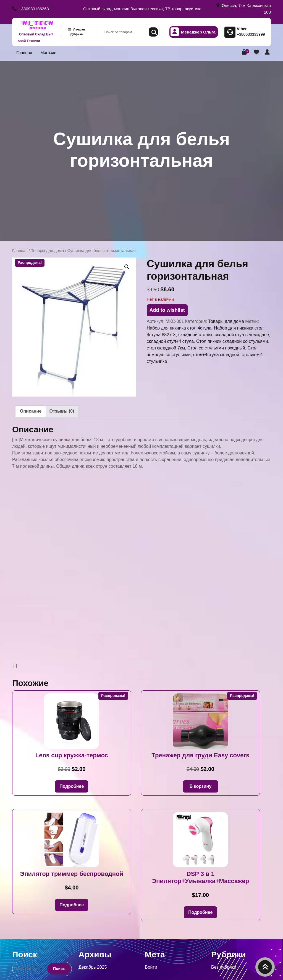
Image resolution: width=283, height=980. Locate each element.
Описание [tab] (31, 411)
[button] (127, 267)
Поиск (153, 32)
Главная (24, 52)
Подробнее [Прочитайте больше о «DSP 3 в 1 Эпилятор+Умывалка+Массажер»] (200, 912)
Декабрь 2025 (93, 967)
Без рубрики (224, 967)
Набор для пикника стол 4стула (179, 328)
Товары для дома (47, 251)
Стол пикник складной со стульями (232, 341)
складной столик (195, 335)
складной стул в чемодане (242, 335)
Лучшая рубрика (77, 32)
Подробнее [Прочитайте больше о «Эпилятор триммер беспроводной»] (72, 905)
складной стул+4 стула (170, 341)
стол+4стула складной (216, 355)
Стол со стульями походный (216, 348)
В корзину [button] (201, 786)
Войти (151, 967)
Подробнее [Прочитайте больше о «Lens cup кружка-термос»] (72, 786)
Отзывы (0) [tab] (62, 411)
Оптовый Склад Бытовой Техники (35, 38)
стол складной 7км (166, 348)
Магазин (48, 52)
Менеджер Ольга (193, 32)
